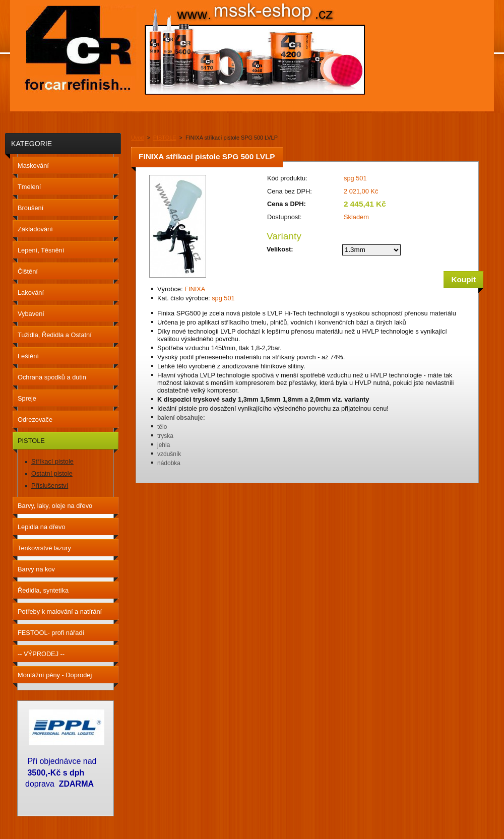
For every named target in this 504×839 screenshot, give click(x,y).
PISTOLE (165, 138)
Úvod (137, 138)
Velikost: (280, 249)
